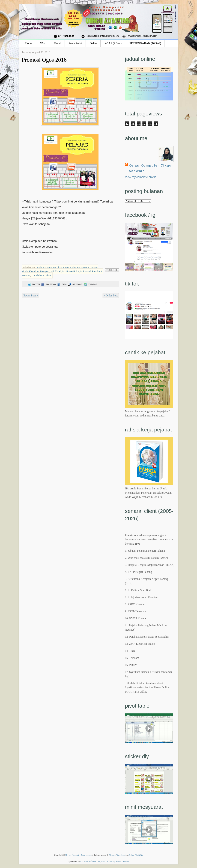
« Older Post (111, 295)
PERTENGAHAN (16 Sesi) (145, 43)
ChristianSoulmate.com (90, 861)
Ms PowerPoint (71, 271)
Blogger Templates (117, 855)
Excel (57, 43)
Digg (62, 284)
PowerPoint (75, 43)
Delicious (75, 284)
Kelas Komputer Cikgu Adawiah (150, 168)
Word (43, 43)
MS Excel (56, 271)
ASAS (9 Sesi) (113, 43)
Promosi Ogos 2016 (44, 60)
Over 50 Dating (108, 861)
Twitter (33, 284)
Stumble (90, 284)
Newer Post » (30, 295)
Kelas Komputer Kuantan (84, 268)
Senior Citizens (122, 861)
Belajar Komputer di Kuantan (53, 268)
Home (29, 43)
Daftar (93, 43)
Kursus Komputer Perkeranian (78, 855)
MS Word (85, 271)
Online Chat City (136, 855)
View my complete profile (141, 177)
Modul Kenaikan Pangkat (35, 271)
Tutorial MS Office (41, 275)
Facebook (48, 284)
